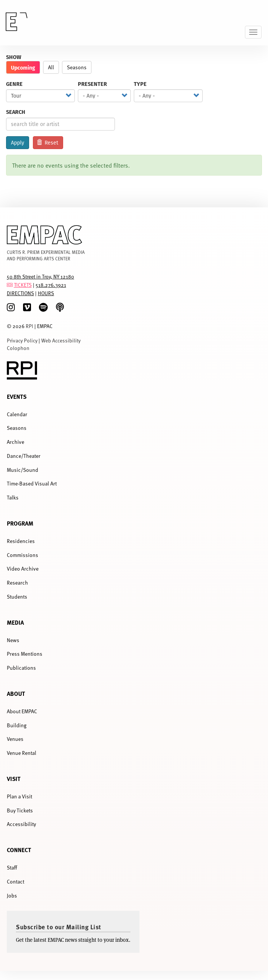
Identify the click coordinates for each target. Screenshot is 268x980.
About (16, 693)
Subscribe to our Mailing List (59, 927)
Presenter (92, 84)
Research (17, 583)
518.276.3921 (51, 285)
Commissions (22, 555)
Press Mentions (25, 654)
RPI (29, 326)
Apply (18, 143)
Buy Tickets (20, 810)
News (13, 640)
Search (16, 112)
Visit (14, 779)
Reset (48, 143)
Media (15, 622)
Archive (15, 442)
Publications (21, 668)
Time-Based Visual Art (32, 483)
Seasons (77, 67)
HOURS (46, 293)
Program (20, 523)
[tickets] (10, 285)
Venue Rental (22, 753)
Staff (12, 867)
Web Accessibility (61, 340)
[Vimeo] (27, 307)
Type (140, 84)
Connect (19, 850)
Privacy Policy (22, 340)
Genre (14, 84)
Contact (15, 881)
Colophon (18, 348)
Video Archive (23, 569)
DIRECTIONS (20, 293)
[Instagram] (11, 307)
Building (17, 725)
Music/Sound (22, 470)
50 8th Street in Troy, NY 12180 (40, 276)
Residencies (21, 541)
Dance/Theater (24, 456)
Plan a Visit (19, 796)
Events (17, 396)
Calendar (17, 414)
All (51, 67)
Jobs (12, 895)
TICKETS (23, 285)
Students (17, 597)
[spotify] (43, 307)
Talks (13, 497)
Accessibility (21, 824)
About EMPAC (22, 711)
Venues (15, 739)
